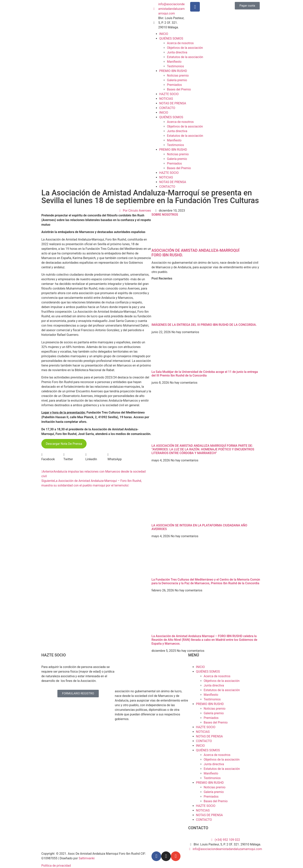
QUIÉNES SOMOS (171, 38)
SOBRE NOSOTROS (165, 215)
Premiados (174, 85)
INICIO (164, 34)
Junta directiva (177, 52)
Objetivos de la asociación (185, 48)
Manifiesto (174, 62)
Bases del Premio (179, 89)
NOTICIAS (166, 99)
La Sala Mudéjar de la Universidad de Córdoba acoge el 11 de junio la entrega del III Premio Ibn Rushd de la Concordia (205, 374)
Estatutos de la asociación (185, 57)
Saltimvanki (87, 858)
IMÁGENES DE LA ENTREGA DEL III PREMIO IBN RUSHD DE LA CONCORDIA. (204, 325)
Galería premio (177, 80)
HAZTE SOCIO (169, 94)
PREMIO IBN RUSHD (173, 71)
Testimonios (175, 66)
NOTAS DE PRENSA (173, 103)
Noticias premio (178, 76)
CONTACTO (167, 108)
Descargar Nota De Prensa (64, 444)
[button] (52, 457)
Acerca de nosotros (180, 43)
